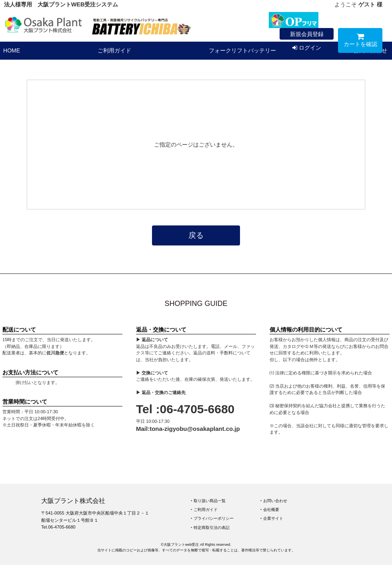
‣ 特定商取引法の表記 (210, 528)
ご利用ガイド (114, 50)
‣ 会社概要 (270, 510)
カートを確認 (360, 41)
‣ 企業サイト (272, 518)
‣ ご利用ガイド (204, 510)
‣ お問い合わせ (274, 501)
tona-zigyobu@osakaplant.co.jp (195, 429)
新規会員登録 (307, 34)
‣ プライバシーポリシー (212, 518)
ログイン (307, 48)
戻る (196, 235)
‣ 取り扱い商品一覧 (208, 501)
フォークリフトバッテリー (242, 50)
